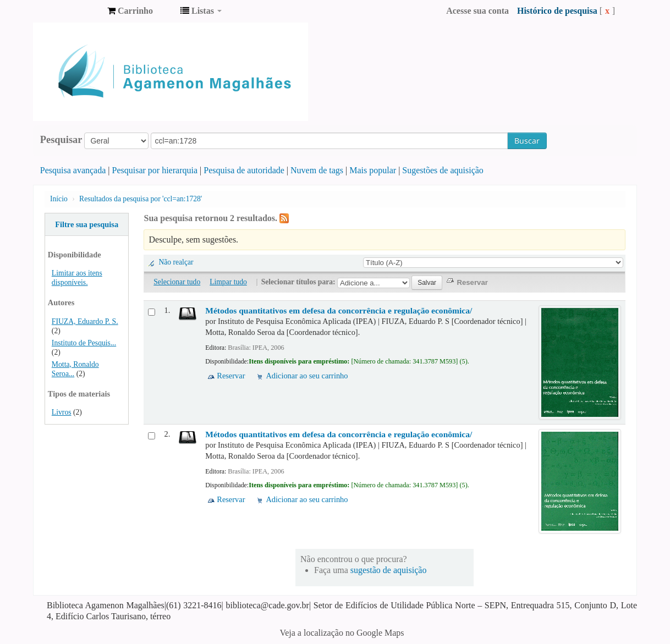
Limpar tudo (228, 282)
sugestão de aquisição (389, 570)
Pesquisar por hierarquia (155, 170)
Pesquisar (61, 140)
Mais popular (373, 170)
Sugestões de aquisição (443, 170)
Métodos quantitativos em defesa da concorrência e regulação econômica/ (339, 310)
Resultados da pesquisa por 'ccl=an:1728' (141, 199)
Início (59, 199)
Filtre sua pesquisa (87, 224)
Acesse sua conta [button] (477, 11)
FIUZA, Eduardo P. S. (85, 321)
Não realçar (176, 262)
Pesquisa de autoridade (244, 170)
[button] (130, 11)
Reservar (231, 376)
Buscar (527, 141)
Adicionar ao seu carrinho (307, 376)
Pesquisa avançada (73, 170)
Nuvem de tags (317, 170)
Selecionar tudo (177, 282)
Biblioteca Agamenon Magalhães (72, 11)
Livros (62, 412)
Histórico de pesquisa (557, 11)
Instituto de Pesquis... (84, 343)
